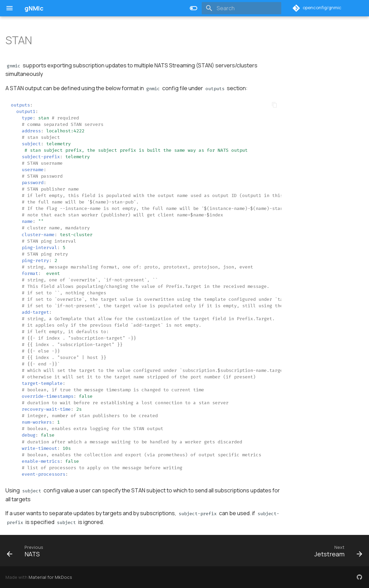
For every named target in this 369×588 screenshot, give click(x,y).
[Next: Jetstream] (336, 551)
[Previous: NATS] (25, 551)
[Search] (241, 8)
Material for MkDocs (50, 577)
